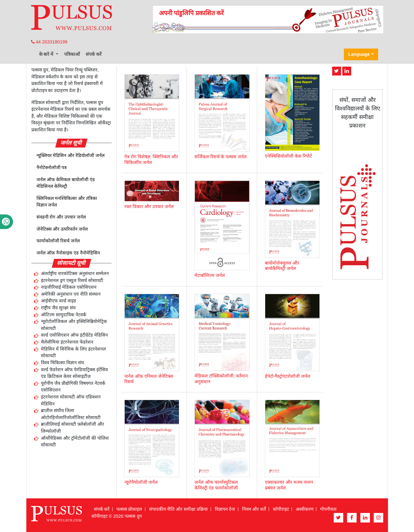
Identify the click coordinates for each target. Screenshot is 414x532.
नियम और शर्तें (254, 509)
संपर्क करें (94, 54)
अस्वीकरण (305, 509)
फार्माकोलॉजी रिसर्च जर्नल (58, 241)
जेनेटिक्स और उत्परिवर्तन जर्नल (62, 229)
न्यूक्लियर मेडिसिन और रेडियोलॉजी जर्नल (71, 155)
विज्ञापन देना (225, 509)
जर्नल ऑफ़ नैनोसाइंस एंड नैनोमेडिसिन (68, 253)
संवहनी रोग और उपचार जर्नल (61, 217)
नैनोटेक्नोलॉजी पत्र (52, 167)
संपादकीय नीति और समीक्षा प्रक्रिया (179, 509)
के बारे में (47, 54)
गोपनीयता (328, 509)
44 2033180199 (49, 42)
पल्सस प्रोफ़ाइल (129, 509)
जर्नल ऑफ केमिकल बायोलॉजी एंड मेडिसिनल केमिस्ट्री (66, 183)
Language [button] (359, 54)
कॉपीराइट (281, 509)
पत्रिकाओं (72, 54)
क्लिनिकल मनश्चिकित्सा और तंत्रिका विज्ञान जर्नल (67, 202)
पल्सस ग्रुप (133, 516)
